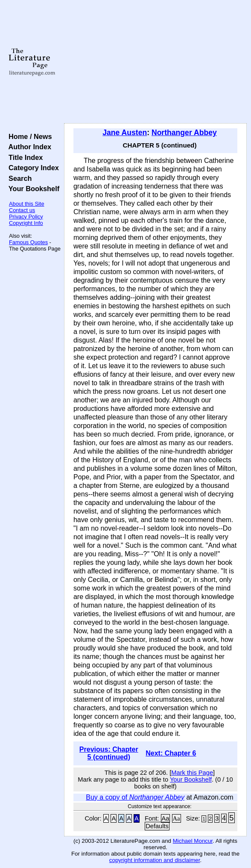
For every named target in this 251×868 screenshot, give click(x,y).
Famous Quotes (28, 242)
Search (18, 178)
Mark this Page (192, 773)
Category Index (32, 168)
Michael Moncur (193, 841)
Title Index (24, 157)
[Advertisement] (155, 62)
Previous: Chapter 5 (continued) (109, 753)
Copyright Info (26, 223)
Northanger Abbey (184, 133)
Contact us (22, 210)
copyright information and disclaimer (155, 860)
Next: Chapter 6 (171, 753)
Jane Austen (125, 133)
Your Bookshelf (32, 189)
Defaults (157, 826)
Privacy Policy (26, 217)
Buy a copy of (135, 797)
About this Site (27, 204)
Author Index (28, 147)
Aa (166, 818)
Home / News (28, 136)
